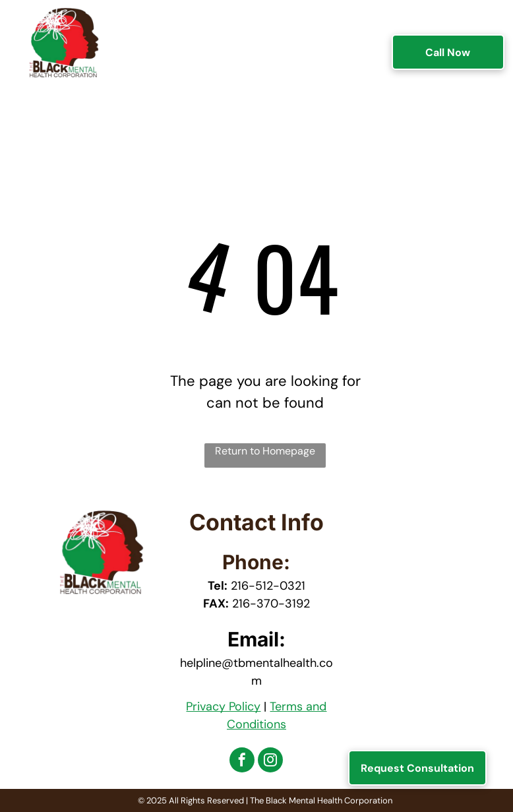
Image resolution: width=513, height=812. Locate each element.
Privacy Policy (223, 706)
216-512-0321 (268, 586)
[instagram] (270, 762)
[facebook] (242, 762)
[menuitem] (169, 38)
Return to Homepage (265, 451)
